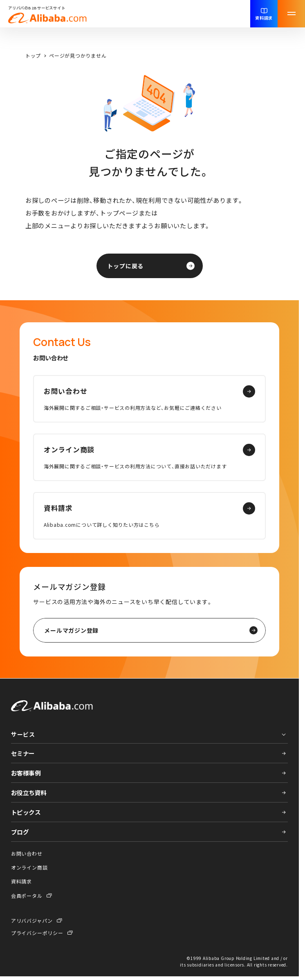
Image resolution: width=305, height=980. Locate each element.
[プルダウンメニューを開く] (149, 733)
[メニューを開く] (291, 14)
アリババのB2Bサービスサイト (47, 14)
